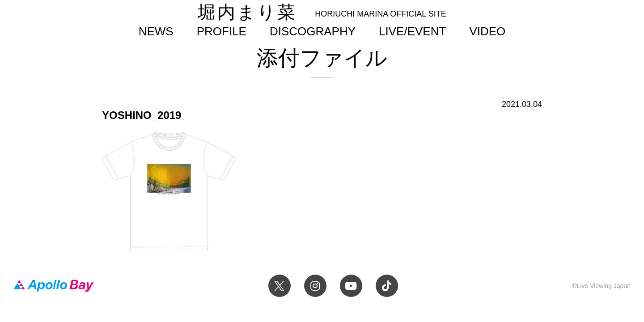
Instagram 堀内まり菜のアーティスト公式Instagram (315, 286)
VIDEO (487, 31)
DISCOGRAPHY (313, 31)
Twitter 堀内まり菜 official (280, 286)
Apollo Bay (54, 286)
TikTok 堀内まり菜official (387, 286)
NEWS (156, 31)
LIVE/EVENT (412, 31)
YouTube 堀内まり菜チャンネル (351, 286)
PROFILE (222, 31)
